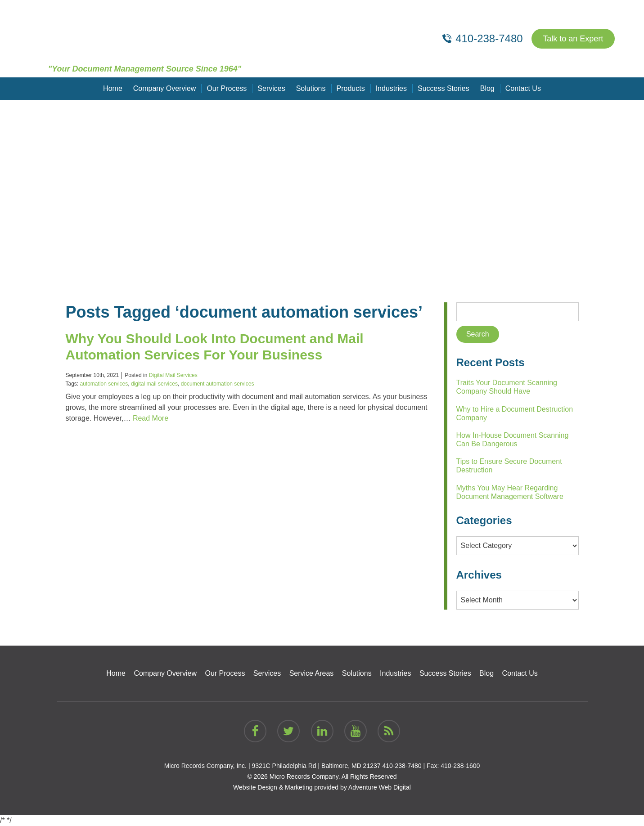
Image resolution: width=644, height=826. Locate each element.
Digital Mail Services (173, 375)
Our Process (227, 88)
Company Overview (165, 88)
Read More (151, 418)
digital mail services (154, 384)
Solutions (311, 88)
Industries (391, 88)
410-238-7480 (402, 766)
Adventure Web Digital (380, 787)
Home (113, 88)
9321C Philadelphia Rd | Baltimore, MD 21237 (316, 766)
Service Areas (312, 673)
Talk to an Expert (573, 39)
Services (271, 88)
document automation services (218, 384)
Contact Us (523, 88)
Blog (487, 88)
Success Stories (444, 88)
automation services (104, 384)
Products (351, 88)
